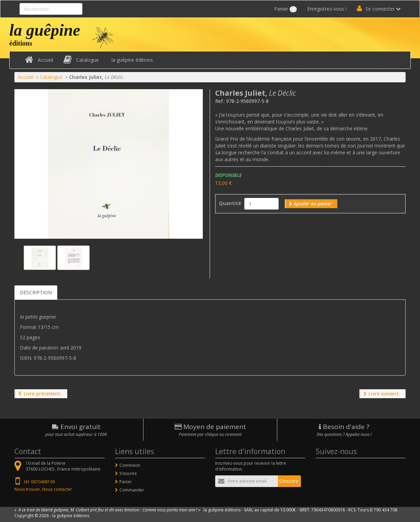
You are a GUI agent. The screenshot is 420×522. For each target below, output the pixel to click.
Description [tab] (36, 292)
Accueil (45, 60)
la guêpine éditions (132, 60)
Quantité (230, 203)
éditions (21, 43)
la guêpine (45, 30)
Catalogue (87, 60)
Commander (132, 490)
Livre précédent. (43, 394)
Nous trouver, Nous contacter (43, 489)
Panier (285, 9)
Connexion (130, 465)
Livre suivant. (384, 394)
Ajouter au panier (313, 204)
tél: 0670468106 (39, 482)
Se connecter (380, 9)
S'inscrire (128, 473)
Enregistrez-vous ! (327, 9)
